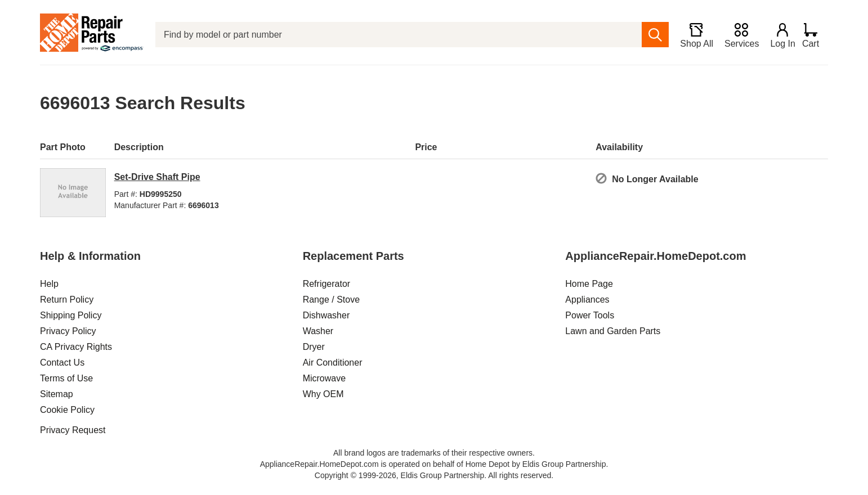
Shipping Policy (71, 315)
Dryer (314, 347)
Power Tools (590, 315)
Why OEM (323, 394)
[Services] (737, 35)
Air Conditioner (333, 363)
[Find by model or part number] (396, 35)
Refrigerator (326, 284)
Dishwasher (326, 315)
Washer (318, 331)
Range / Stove (331, 300)
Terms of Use (66, 378)
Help (49, 284)
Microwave (324, 378)
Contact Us (62, 363)
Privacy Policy (68, 331)
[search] (651, 35)
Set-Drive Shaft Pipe (157, 177)
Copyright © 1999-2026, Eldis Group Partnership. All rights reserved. (434, 475)
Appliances (587, 300)
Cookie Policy (67, 410)
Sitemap (57, 394)
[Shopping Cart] (815, 35)
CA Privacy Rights (76, 347)
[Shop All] (692, 35)
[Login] (778, 35)
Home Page (589, 284)
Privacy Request (73, 430)
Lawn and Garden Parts (613, 331)
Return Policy (67, 300)
